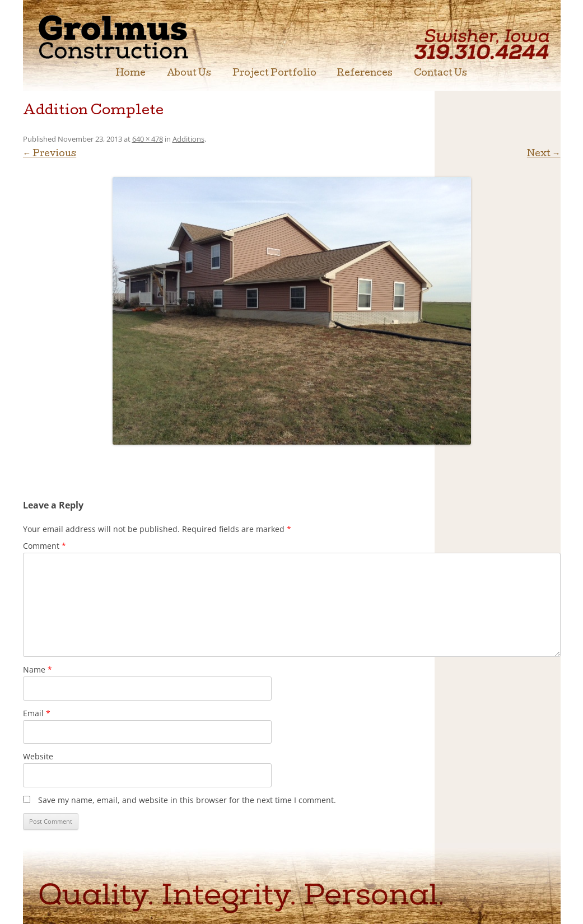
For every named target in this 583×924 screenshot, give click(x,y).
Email (37, 713)
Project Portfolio (274, 74)
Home (131, 74)
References (365, 74)
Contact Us (440, 74)
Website (38, 756)
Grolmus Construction (132, 36)
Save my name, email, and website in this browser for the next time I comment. (187, 800)
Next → (544, 155)
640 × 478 (148, 139)
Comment (45, 546)
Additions (188, 139)
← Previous (50, 155)
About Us (189, 74)
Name (38, 669)
